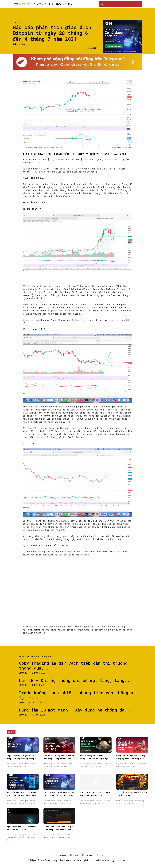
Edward (23, 673)
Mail (76, 855)
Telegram (90, 855)
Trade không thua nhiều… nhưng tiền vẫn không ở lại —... (76, 695)
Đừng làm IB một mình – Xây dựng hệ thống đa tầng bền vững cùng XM (131, 759)
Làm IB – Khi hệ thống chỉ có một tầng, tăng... (76, 680)
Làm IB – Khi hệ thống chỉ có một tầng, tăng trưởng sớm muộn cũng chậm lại (59, 759)
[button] (102, 4)
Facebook (63, 855)
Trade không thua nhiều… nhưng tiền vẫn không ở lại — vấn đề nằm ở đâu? (95, 759)
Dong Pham (20, 44)
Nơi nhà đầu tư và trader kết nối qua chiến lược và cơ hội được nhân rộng (59, 795)
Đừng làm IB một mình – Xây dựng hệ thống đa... (75, 710)
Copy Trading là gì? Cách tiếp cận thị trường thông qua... (73, 665)
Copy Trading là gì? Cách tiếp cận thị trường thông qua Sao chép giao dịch (23, 759)
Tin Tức (16, 22)
